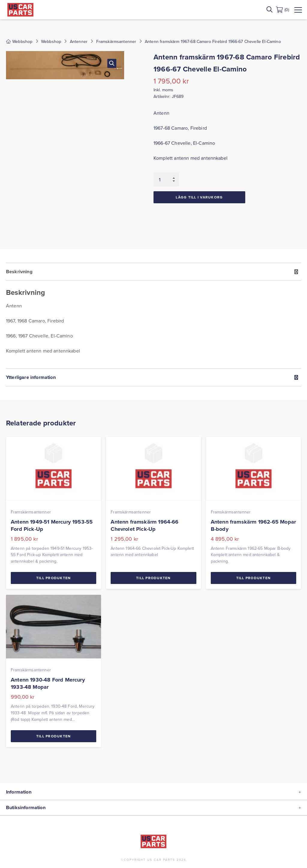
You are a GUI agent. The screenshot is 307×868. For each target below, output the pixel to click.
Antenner (79, 41)
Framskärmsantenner (116, 41)
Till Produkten (54, 578)
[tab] (153, 316)
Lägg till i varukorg (199, 197)
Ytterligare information (31, 377)
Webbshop (51, 41)
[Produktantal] (166, 180)
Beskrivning (19, 272)
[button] (112, 63)
